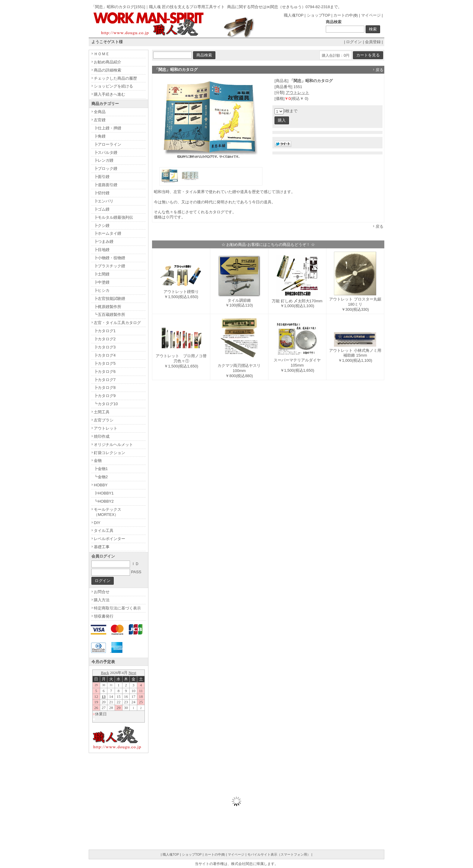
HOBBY (101, 485)
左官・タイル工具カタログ (117, 323)
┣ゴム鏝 (102, 209)
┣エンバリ (104, 201)
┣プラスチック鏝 (110, 266)
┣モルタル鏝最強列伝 (113, 217)
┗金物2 (101, 477)
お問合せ (102, 592)
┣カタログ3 (105, 347)
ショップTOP (319, 15)
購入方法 (102, 600)
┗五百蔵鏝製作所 (110, 315)
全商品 (100, 112)
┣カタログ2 (105, 339)
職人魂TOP (294, 15)
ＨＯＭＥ (102, 54)
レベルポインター (110, 539)
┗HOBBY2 (104, 501)
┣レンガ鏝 (104, 160)
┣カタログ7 (105, 380)
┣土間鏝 (102, 274)
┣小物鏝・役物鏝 (110, 258)
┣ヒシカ (102, 290)
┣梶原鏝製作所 (108, 307)
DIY (97, 523)
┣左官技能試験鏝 (110, 299)
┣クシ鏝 (102, 226)
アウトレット (297, 92)
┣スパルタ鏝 (106, 153)
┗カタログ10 (106, 404)
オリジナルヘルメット (113, 445)
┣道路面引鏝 (106, 185)
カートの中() (346, 15)
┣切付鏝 (102, 193)
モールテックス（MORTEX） (108, 512)
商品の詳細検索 (108, 70)
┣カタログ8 (105, 388)
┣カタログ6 (105, 372)
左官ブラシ (104, 420)
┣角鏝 (100, 136)
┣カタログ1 (105, 331)
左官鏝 (100, 120)
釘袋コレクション (110, 453)
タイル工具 (104, 531)
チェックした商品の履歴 (115, 78)
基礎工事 (102, 547)
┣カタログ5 (105, 363)
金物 (98, 461)
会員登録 (373, 42)
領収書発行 (104, 616)
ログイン (354, 42)
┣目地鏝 (102, 250)
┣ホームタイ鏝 (108, 233)
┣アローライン (108, 144)
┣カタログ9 (105, 396)
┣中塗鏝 (102, 282)
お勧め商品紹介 (108, 62)
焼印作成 (102, 436)
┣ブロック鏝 (106, 169)
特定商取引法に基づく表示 (117, 608)
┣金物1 (101, 469)
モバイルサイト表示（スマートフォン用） (279, 854)
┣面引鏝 (102, 177)
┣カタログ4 (105, 355)
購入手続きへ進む (110, 94)
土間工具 (102, 412)
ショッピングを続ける (113, 86)
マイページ (371, 15)
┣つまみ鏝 (104, 242)
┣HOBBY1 (104, 493)
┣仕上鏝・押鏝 (108, 128)
